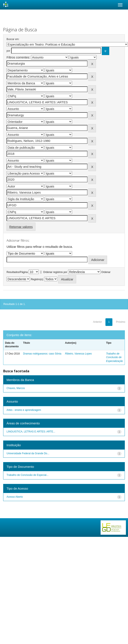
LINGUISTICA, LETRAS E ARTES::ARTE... (31, 432)
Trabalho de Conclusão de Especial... (28, 475)
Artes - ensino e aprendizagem (24, 410)
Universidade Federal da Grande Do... (28, 453)
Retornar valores (21, 227)
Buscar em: (13, 39)
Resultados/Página (17, 272)
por (8, 51)
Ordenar (106, 272)
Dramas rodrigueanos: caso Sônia (42, 354)
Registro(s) (37, 279)
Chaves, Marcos (16, 388)
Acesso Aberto (15, 497)
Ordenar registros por (55, 272)
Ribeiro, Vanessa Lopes (78, 354)
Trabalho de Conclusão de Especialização (115, 357)
